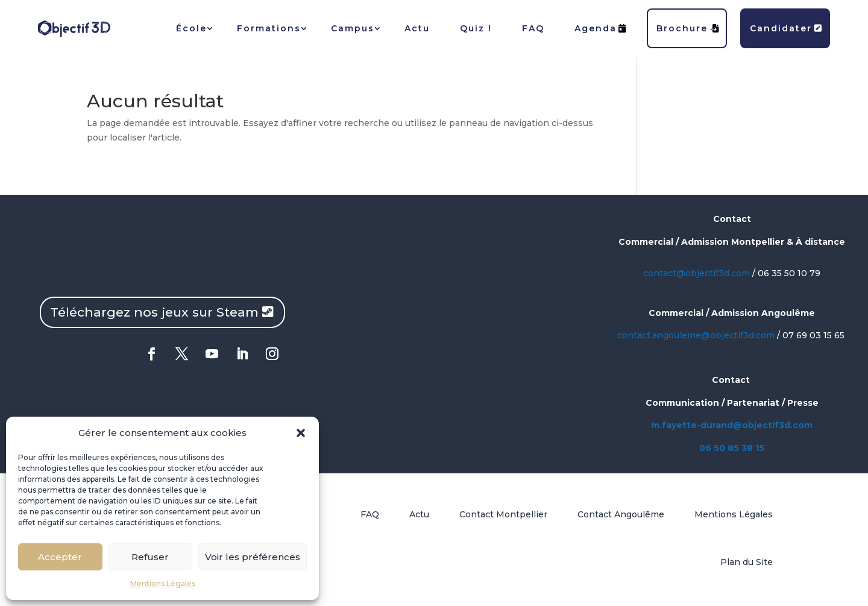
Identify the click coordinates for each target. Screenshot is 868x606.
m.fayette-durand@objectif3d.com (732, 425)
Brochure (688, 28)
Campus (353, 28)
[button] (301, 433)
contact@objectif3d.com (697, 273)
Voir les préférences (253, 557)
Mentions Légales (163, 583)
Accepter (60, 557)
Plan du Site (747, 562)
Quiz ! (476, 28)
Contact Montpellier (503, 514)
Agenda (601, 28)
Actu (417, 28)
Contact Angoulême (621, 514)
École (191, 28)
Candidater (787, 28)
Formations (269, 28)
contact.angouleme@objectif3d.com (696, 335)
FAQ (533, 28)
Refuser (150, 557)
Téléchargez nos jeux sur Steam (154, 312)
